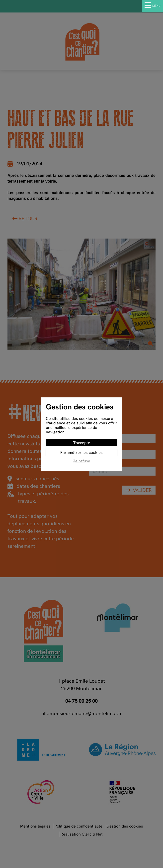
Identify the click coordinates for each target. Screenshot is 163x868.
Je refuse (82, 461)
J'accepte (81, 443)
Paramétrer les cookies (81, 452)
